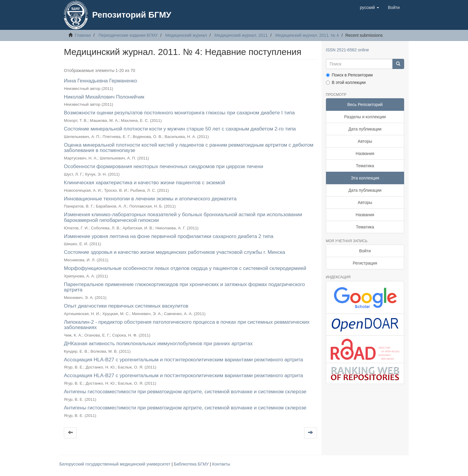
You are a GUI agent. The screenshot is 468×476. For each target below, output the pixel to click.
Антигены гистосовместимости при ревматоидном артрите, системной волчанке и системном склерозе (185, 392)
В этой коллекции (346, 82)
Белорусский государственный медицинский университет (116, 464)
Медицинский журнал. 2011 (241, 35)
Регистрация (365, 263)
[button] (370, 7)
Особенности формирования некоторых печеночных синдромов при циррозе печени (164, 166)
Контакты (221, 464)
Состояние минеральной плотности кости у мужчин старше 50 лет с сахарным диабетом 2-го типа (180, 129)
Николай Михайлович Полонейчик (104, 97)
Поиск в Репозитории (349, 75)
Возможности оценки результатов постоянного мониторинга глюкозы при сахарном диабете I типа (179, 113)
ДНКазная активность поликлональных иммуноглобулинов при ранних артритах (158, 344)
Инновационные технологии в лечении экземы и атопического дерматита (150, 199)
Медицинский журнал (186, 35)
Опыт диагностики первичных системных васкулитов (126, 306)
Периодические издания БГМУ (128, 35)
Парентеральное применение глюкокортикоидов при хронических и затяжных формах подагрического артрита (184, 287)
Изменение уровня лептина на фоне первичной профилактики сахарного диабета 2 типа (169, 236)
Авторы (365, 141)
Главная (83, 35)
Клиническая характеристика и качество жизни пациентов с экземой (144, 183)
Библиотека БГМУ (192, 464)
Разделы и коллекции (365, 117)
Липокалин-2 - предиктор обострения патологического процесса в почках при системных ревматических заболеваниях (187, 325)
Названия (365, 153)
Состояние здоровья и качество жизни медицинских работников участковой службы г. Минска (174, 252)
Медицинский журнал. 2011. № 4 (307, 35)
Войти (365, 251)
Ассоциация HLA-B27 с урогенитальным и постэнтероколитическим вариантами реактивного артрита (183, 360)
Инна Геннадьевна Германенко (100, 81)
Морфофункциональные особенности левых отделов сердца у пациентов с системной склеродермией (185, 268)
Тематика (365, 166)
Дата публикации (365, 129)
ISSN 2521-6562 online (348, 50)
